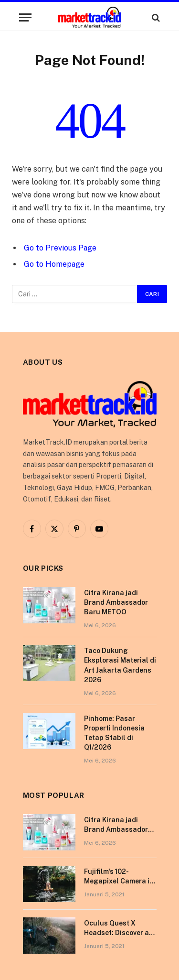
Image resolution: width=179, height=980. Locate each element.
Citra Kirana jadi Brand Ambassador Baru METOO (116, 602)
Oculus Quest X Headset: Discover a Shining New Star (116, 933)
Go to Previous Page (60, 248)
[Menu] (25, 17)
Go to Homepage (54, 264)
